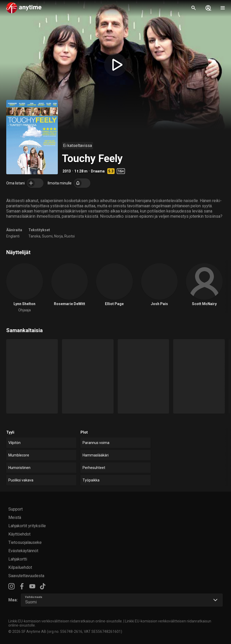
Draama (98, 171)
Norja (58, 236)
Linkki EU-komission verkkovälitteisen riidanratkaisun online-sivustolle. (65, 621)
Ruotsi (70, 236)
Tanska (34, 236)
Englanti (13, 236)
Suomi (47, 236)
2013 (67, 171)
